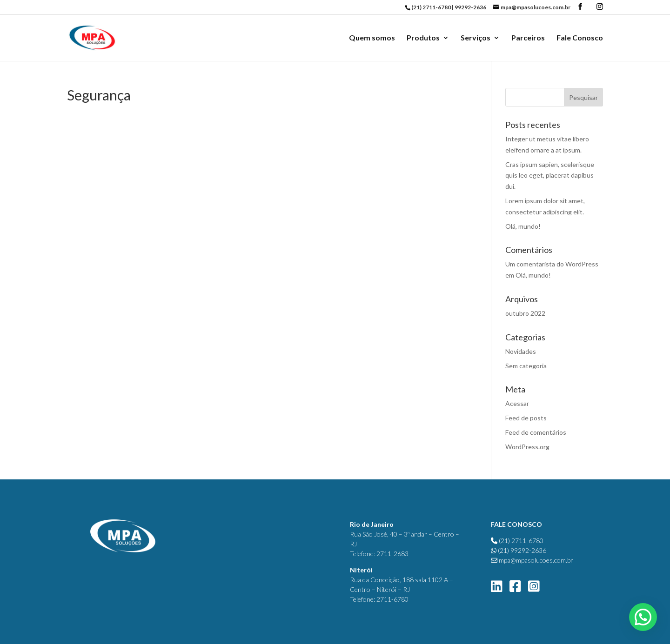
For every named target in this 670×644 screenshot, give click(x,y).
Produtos (423, 38)
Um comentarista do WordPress (552, 264)
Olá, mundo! (523, 226)
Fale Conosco (580, 38)
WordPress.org (527, 447)
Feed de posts (526, 418)
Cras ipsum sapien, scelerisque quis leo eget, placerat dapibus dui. (550, 176)
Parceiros (528, 38)
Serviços (476, 38)
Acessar (517, 403)
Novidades (521, 351)
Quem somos (372, 38)
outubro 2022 (525, 313)
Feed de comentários (536, 432)
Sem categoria (526, 366)
